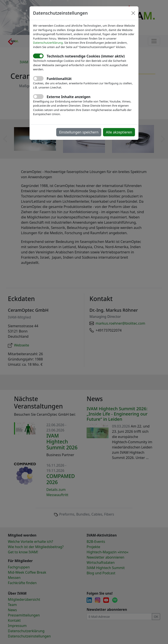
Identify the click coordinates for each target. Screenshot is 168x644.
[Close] (133, 13)
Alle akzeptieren (119, 132)
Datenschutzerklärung (48, 43)
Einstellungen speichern (79, 132)
